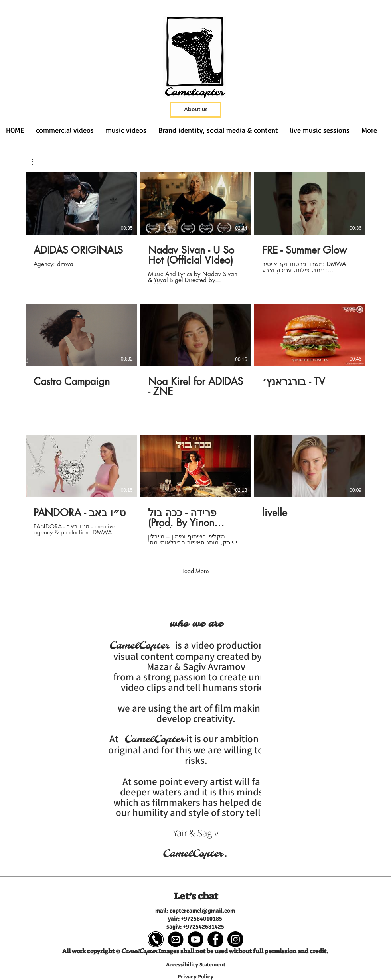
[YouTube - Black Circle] (195, 939)
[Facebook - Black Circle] (215, 939)
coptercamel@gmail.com (202, 911)
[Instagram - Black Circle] (235, 939)
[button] (37, 162)
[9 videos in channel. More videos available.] (195, 359)
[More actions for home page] (37, 162)
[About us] (195, 110)
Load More (195, 571)
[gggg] (156, 939)
